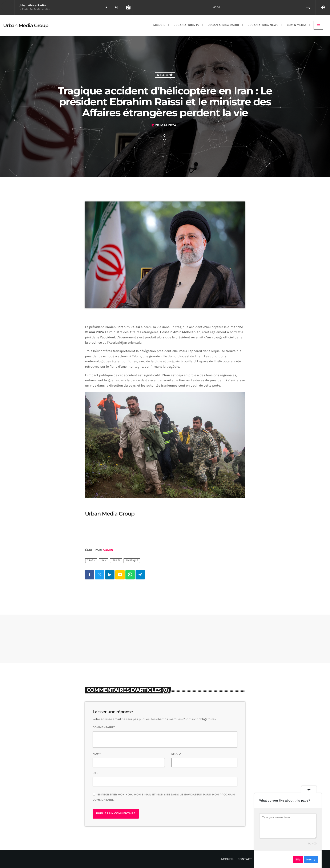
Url (95, 773)
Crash (91, 561)
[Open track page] (128, 7)
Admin (108, 550)
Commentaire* (104, 727)
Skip (298, 859)
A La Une (165, 75)
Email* (176, 754)
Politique (132, 561)
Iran (104, 561)
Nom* (97, 754)
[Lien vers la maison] (26, 25)
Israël (116, 561)
